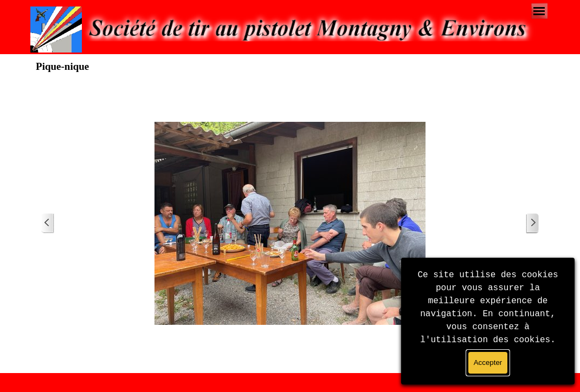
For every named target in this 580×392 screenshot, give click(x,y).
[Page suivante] (532, 223)
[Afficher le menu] (539, 11)
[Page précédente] (48, 223)
